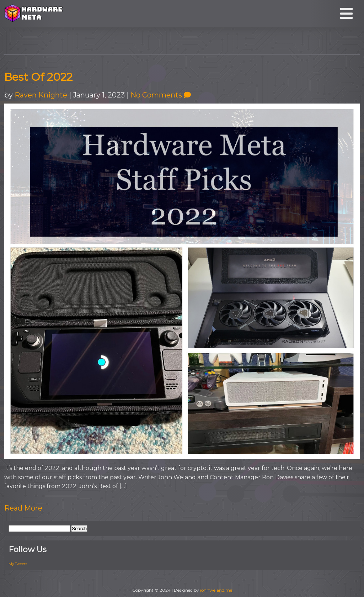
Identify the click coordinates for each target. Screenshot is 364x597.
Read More (23, 508)
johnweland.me (216, 590)
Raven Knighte (41, 95)
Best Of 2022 (38, 77)
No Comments (161, 95)
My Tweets (18, 564)
